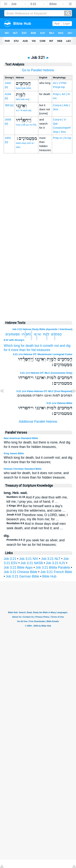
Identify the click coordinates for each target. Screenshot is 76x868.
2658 (8, 119)
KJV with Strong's (14, 340)
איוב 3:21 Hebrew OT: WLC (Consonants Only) (46, 373)
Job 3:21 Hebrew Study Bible (29, 329)
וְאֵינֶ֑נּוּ (37, 334)
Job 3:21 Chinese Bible (21, 572)
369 (7, 105)
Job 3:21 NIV (29, 559)
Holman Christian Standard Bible (23, 469)
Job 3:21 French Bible (56, 572)
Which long (12, 346)
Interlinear (66, 329)
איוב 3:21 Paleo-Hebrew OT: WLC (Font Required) (44, 391)
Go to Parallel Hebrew (38, 70)
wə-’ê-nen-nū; (24, 110)
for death (27, 346)
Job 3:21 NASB (32, 563)
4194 (8, 94)
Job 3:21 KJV (56, 563)
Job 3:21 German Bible (22, 576)
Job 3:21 (10, 559)
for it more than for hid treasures (27, 350)
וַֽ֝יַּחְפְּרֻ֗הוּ (27, 334)
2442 (8, 83)
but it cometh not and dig (52, 346)
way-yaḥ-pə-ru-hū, (26, 125)
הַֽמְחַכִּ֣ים (56, 334)
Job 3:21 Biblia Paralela (53, 567)
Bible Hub (49, 576)
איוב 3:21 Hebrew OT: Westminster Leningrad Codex (43, 354)
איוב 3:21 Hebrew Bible (59, 403)
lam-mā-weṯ (23, 99)
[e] (6, 87)
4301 (8, 138)
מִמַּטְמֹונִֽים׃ (12, 334)
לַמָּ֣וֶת (46, 334)
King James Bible (14, 453)
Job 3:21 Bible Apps (18, 567)
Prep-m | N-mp (62, 138)
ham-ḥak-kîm (23, 88)
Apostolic (52, 329)
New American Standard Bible (21, 438)
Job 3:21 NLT (51, 559)
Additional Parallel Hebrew (38, 422)
